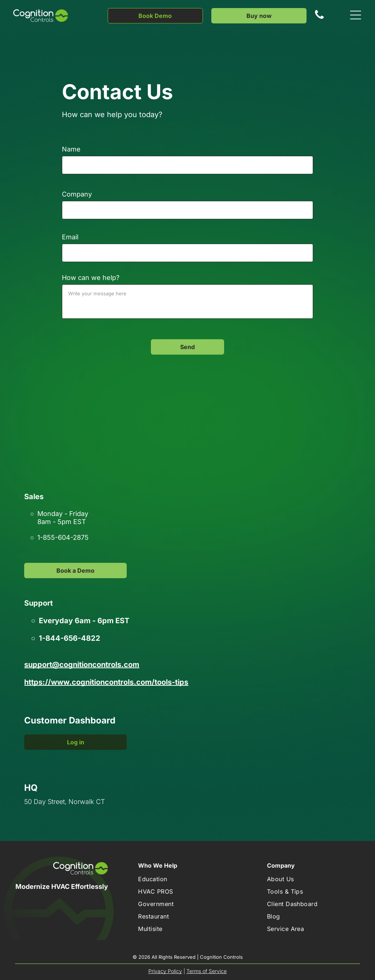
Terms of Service (207, 971)
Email (70, 237)
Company (77, 194)
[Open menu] (356, 16)
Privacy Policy (165, 971)
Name (71, 149)
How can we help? (91, 278)
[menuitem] (167, 879)
